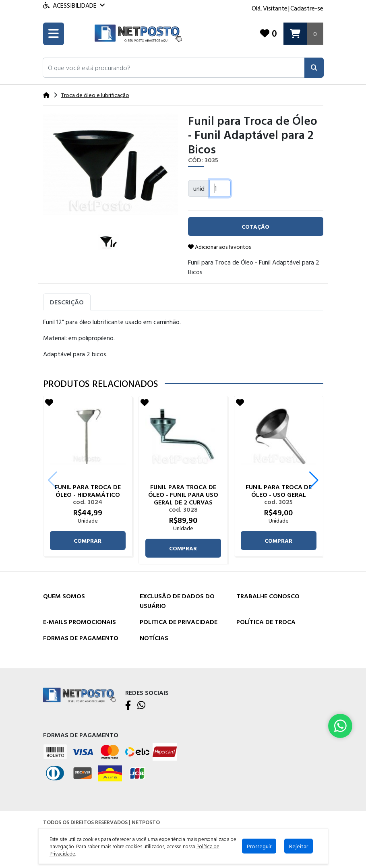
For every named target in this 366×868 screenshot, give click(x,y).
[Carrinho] (303, 34)
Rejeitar (299, 846)
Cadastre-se (307, 8)
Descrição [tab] (67, 302)
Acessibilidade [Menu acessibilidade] (74, 5)
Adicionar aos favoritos (219, 247)
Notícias (154, 638)
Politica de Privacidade (179, 622)
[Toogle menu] (54, 34)
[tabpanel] (183, 341)
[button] (174, 68)
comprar (88, 540)
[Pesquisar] (314, 68)
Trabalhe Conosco (268, 596)
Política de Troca (266, 622)
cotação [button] (255, 226)
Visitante (275, 8)
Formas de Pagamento (81, 638)
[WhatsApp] (141, 706)
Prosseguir (259, 846)
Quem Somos (64, 596)
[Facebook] (128, 706)
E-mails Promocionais (80, 622)
